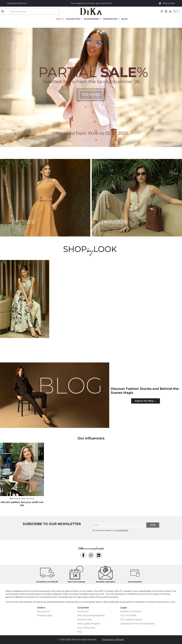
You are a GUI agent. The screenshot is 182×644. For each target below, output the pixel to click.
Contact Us (83, 611)
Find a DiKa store (86, 628)
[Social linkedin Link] (99, 555)
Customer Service (17, 3)
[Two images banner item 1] (45, 198)
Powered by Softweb (113, 640)
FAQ (79, 632)
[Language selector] (176, 11)
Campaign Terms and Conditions (137, 624)
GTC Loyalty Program (131, 620)
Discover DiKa (85, 620)
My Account (43, 611)
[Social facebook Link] (83, 555)
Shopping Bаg (45, 615)
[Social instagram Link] (91, 555)
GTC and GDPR (122, 530)
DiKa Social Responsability (91, 615)
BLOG (125, 19)
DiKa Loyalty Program (89, 624)
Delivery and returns (131, 611)
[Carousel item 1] (91, 87)
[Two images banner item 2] (137, 198)
